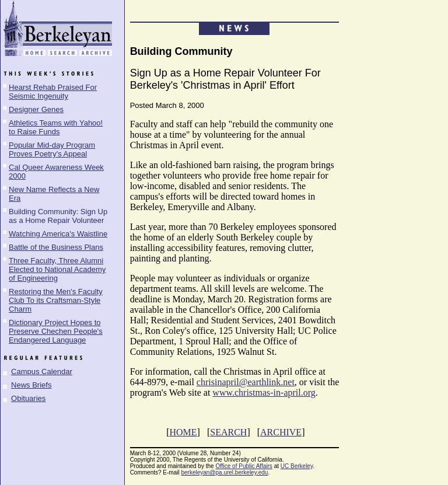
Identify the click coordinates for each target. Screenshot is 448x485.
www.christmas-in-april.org (264, 392)
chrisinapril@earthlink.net (246, 382)
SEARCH (228, 432)
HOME (183, 432)
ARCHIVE (281, 432)
